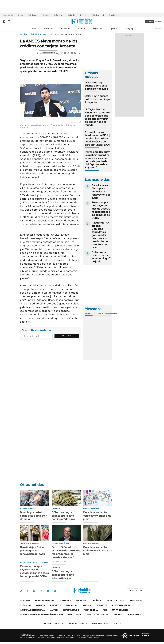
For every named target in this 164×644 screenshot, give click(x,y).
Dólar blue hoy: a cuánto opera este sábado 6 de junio (63, 575)
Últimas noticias (45, 601)
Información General (33, 610)
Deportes (101, 605)
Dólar (33, 28)
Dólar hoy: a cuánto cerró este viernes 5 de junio (97, 516)
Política (81, 28)
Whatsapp (55, 591)
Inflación (71, 15)
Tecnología (91, 610)
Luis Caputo (33, 15)
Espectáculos (71, 610)
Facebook (28, 591)
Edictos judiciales (98, 615)
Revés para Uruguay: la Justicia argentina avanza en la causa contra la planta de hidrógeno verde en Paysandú (98, 160)
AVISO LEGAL (75, 615)
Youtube (48, 591)
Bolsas (96, 314)
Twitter (21, 591)
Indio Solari (59, 15)
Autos (54, 610)
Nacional (72, 605)
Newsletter (158, 28)
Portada (25, 601)
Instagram (34, 591)
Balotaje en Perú (98, 15)
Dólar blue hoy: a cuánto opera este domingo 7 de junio (96, 86)
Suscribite (67, 336)
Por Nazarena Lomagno (61, 562)
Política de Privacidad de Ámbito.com (41, 615)
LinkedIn (41, 591)
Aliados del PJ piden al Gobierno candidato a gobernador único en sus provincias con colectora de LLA (100, 235)
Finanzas (65, 28)
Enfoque (83, 15)
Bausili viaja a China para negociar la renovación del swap (101, 192)
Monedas (89, 314)
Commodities (104, 314)
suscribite (149, 21)
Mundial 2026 (114, 15)
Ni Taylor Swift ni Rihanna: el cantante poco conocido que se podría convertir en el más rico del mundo (97, 117)
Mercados (136, 601)
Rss (105, 610)
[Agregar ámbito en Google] (48, 53)
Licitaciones (134, 615)
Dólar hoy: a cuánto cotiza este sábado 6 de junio (98, 551)
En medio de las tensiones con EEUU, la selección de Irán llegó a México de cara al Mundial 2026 (97, 138)
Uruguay (129, 28)
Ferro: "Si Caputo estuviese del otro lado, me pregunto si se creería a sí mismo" (66, 552)
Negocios (46, 15)
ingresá (158, 21)
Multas (118, 615)
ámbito (23, 34)
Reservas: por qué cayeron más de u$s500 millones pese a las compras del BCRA (101, 210)
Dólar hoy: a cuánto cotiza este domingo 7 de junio (97, 99)
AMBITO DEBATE (106, 623)
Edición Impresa (121, 605)
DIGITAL (53, 623)
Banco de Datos (116, 601)
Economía (49, 28)
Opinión (113, 28)
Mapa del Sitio (120, 610)
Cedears (113, 314)
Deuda (21, 15)
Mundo (87, 605)
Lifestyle (56, 605)
